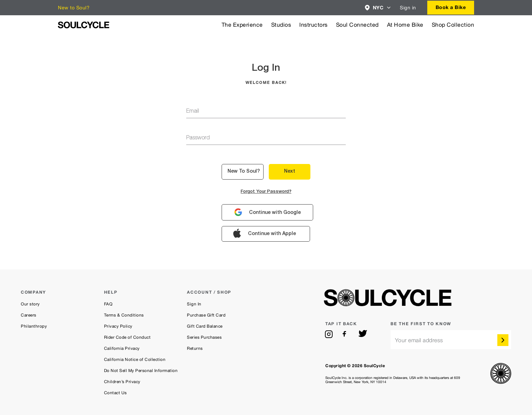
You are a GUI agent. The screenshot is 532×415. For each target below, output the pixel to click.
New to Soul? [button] (244, 172)
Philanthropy (34, 326)
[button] (378, 8)
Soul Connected (357, 25)
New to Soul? (74, 8)
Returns (195, 348)
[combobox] (378, 8)
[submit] (503, 340)
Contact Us (115, 393)
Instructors (314, 25)
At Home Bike (405, 25)
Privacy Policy (118, 326)
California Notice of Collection (135, 360)
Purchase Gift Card (206, 315)
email (193, 112)
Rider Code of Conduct (127, 337)
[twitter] (363, 334)
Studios (281, 25)
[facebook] (346, 334)
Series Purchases (204, 337)
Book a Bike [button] (451, 7)
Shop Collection (453, 25)
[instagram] (329, 334)
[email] (451, 340)
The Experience (242, 25)
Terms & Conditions (124, 315)
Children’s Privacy (122, 382)
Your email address (419, 340)
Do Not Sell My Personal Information (141, 371)
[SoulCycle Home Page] (84, 25)
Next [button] (290, 172)
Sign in (408, 8)
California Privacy (122, 348)
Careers (29, 315)
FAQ (108, 304)
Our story (30, 304)
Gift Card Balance (205, 326)
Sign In (194, 304)
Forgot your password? (266, 192)
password (198, 138)
